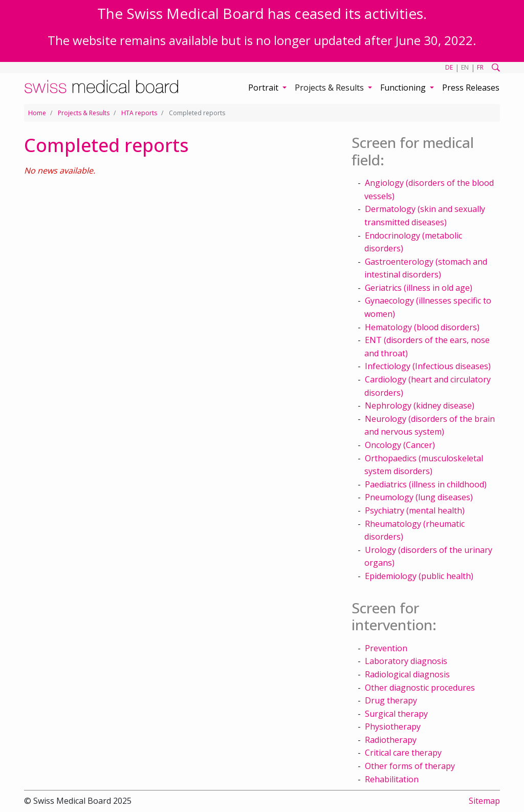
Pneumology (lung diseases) (419, 497)
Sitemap (484, 801)
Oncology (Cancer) (400, 445)
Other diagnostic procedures (420, 688)
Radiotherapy (391, 740)
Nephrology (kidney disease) (420, 405)
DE (449, 67)
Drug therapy (391, 700)
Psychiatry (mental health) (415, 510)
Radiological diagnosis (407, 674)
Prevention (386, 648)
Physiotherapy (393, 726)
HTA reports (139, 113)
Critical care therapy (403, 753)
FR (480, 67)
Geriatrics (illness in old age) (419, 288)
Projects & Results (84, 113)
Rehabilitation (392, 779)
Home (37, 113)
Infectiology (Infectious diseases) (428, 366)
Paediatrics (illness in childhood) (426, 484)
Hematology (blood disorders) (422, 327)
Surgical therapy (396, 714)
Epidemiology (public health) (419, 576)
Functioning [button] (404, 88)
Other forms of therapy (410, 766)
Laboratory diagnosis (406, 661)
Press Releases (471, 88)
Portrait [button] (264, 88)
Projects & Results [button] (330, 88)
